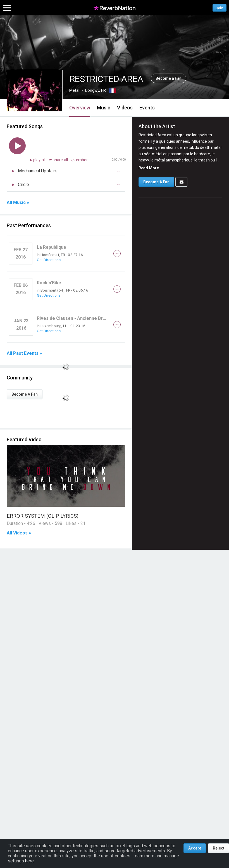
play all (40, 160)
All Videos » (19, 533)
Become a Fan (169, 78)
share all (59, 160)
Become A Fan (25, 394)
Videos (125, 108)
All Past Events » (24, 353)
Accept (195, 848)
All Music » (18, 203)
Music (104, 108)
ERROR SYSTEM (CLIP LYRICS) (43, 516)
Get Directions (49, 260)
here (29, 861)
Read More (149, 168)
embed (80, 160)
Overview (80, 108)
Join (220, 8)
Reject (219, 848)
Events (147, 108)
